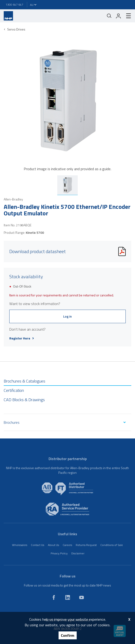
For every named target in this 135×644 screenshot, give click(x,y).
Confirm (68, 635)
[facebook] (54, 597)
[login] (119, 16)
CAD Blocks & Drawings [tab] (24, 400)
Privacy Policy (59, 553)
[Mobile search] (109, 16)
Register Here (22, 338)
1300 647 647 (14, 5)
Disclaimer (78, 553)
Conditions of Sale (112, 545)
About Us (53, 545)
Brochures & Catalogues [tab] (25, 381)
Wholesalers (20, 545)
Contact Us (38, 545)
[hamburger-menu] (127, 16)
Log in (67, 316)
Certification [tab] (14, 390)
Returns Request (86, 545)
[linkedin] (68, 597)
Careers (67, 545)
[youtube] (82, 597)
